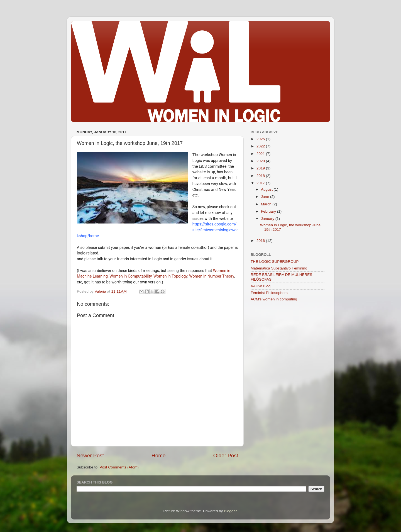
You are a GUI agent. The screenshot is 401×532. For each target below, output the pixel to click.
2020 (261, 161)
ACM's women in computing (274, 299)
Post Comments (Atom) (119, 467)
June (266, 197)
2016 (261, 241)
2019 (261, 168)
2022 (261, 146)
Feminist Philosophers (269, 293)
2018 (261, 176)
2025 (261, 139)
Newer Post (90, 456)
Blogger (230, 511)
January (268, 219)
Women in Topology (170, 276)
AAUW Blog (261, 286)
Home (158, 456)
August (267, 189)
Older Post (226, 456)
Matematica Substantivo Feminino (279, 268)
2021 (261, 154)
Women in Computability (130, 276)
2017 (261, 183)
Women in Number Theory (211, 276)
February (269, 211)
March (267, 204)
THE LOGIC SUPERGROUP (275, 262)
